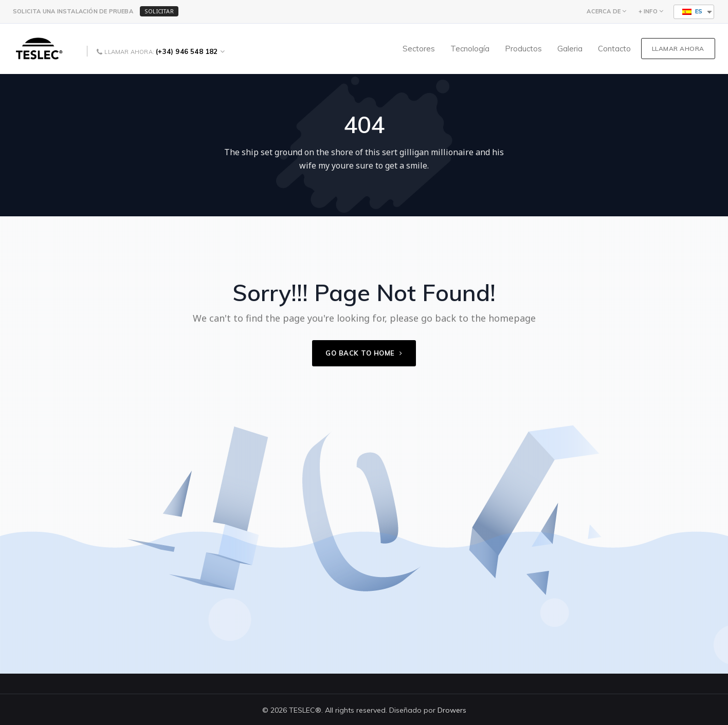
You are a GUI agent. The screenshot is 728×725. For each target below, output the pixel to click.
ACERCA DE (604, 11)
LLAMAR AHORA (678, 49)
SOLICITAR (159, 11)
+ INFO (648, 11)
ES (692, 11)
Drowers (452, 710)
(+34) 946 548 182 (187, 51)
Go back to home (364, 353)
